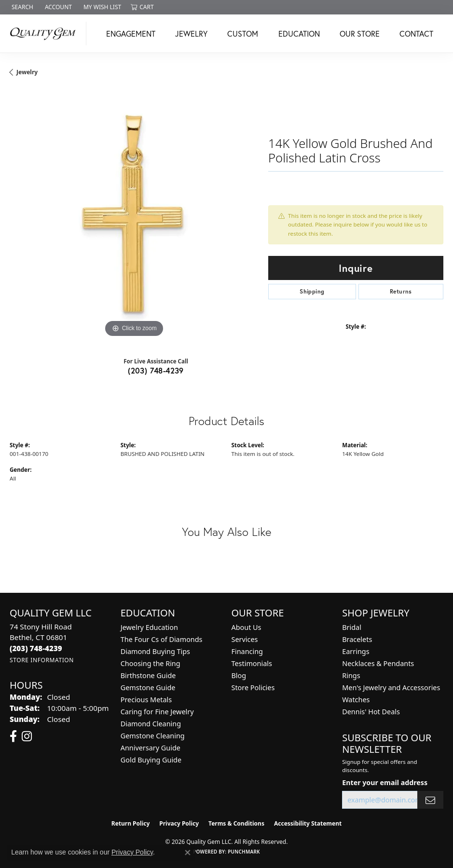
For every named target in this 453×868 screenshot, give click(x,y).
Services (245, 639)
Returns (401, 291)
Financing (247, 651)
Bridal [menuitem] (352, 627)
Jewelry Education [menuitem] (149, 627)
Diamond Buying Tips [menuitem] (155, 651)
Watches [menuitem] (356, 700)
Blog (239, 675)
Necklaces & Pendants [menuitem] (378, 663)
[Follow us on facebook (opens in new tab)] (13, 736)
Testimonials (252, 663)
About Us (247, 627)
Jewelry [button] (191, 33)
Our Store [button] (360, 33)
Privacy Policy (179, 823)
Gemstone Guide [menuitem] (148, 688)
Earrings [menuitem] (356, 651)
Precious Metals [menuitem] (146, 700)
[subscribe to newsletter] (430, 800)
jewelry (27, 72)
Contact (416, 33)
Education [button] (299, 33)
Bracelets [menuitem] (357, 639)
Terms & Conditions (236, 823)
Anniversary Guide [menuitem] (151, 748)
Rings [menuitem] (351, 675)
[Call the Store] (36, 648)
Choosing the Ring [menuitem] (151, 663)
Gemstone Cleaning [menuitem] (153, 736)
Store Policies (253, 688)
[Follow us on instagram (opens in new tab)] (27, 736)
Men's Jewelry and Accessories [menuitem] (391, 688)
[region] (134, 215)
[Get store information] (42, 660)
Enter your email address (385, 782)
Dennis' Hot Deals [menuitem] (371, 712)
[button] (21, 7)
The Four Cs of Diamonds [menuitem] (162, 639)
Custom (243, 33)
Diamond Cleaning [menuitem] (151, 724)
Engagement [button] (131, 33)
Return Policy (131, 823)
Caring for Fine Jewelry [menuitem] (157, 712)
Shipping (312, 291)
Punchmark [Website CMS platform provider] (244, 852)
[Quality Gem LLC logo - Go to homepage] (46, 33)
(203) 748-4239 (156, 370)
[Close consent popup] (188, 853)
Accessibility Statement (308, 823)
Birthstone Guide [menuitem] (148, 675)
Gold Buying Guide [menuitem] (151, 760)
